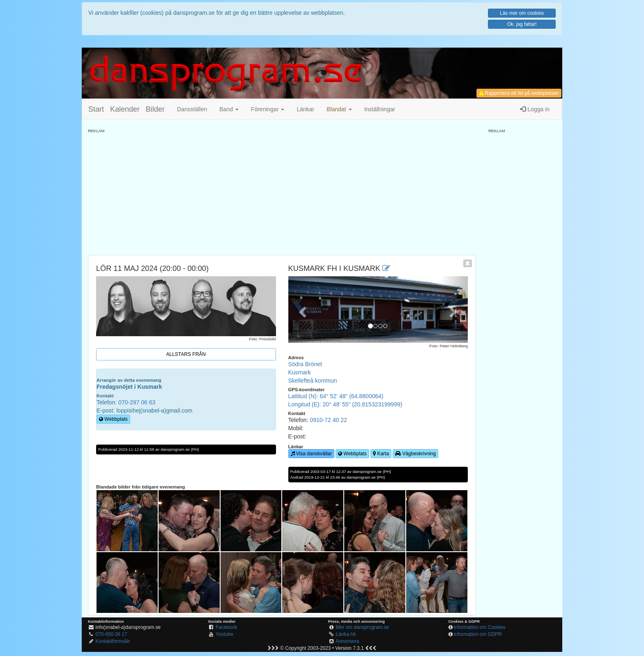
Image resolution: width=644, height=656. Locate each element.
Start (96, 109)
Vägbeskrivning (415, 454)
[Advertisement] (282, 191)
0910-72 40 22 (328, 420)
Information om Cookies (480, 627)
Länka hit (346, 634)
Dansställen (192, 109)
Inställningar (380, 109)
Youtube (224, 634)
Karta (381, 454)
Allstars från (186, 354)
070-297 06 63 (137, 402)
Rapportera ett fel (519, 93)
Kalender (125, 109)
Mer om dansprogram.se (363, 627)
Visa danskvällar (312, 454)
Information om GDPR (478, 634)
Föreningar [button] (268, 109)
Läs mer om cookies (522, 13)
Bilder (155, 109)
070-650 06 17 (112, 634)
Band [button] (229, 109)
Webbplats (113, 419)
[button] (339, 109)
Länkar (305, 109)
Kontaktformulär (113, 641)
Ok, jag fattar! (522, 24)
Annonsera (347, 641)
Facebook (226, 627)
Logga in (535, 109)
